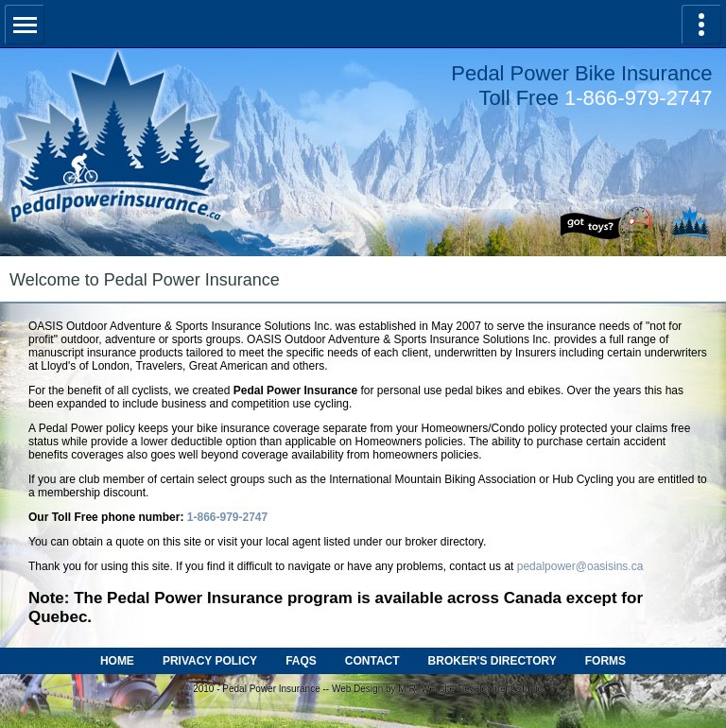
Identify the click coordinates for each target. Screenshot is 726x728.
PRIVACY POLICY (210, 661)
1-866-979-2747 (639, 98)
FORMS (605, 661)
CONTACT (372, 661)
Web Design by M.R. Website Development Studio (437, 689)
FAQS (301, 661)
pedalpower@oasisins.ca (580, 566)
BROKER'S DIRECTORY (493, 661)
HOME (117, 661)
